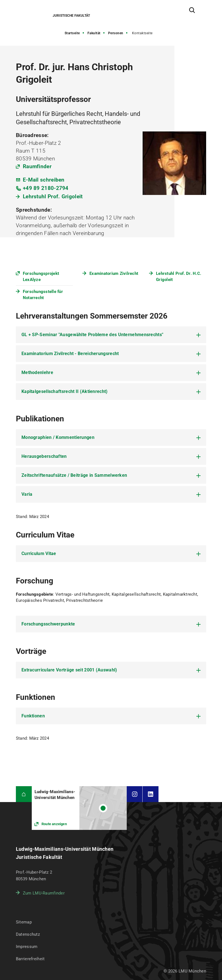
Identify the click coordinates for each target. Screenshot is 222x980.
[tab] (111, 335)
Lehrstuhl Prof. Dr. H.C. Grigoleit (179, 277)
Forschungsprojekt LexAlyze (41, 277)
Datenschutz (28, 934)
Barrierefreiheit (30, 959)
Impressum (27, 947)
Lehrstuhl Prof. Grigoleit (53, 196)
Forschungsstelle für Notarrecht (43, 295)
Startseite (72, 33)
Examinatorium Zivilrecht (114, 273)
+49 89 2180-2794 (46, 188)
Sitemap (24, 922)
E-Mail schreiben (44, 180)
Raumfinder (37, 166)
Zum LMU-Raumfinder (44, 893)
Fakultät (94, 33)
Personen (116, 33)
